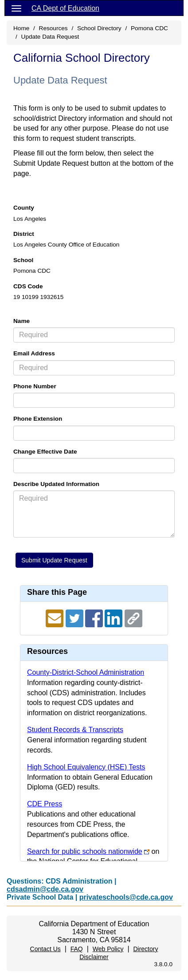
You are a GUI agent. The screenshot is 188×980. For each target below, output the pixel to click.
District (24, 234)
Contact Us (45, 949)
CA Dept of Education (65, 8)
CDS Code (28, 286)
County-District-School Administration (86, 672)
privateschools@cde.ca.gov (126, 897)
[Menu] (16, 8)
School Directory (99, 28)
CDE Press (45, 804)
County (24, 208)
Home (21, 28)
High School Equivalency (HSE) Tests (86, 767)
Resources (53, 28)
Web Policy (108, 949)
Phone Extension (38, 419)
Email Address (34, 353)
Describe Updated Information (56, 484)
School (23, 260)
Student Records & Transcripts (75, 730)
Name (22, 321)
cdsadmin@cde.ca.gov (45, 889)
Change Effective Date (45, 452)
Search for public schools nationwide (85, 851)
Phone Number (35, 386)
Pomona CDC (149, 28)
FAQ (77, 949)
